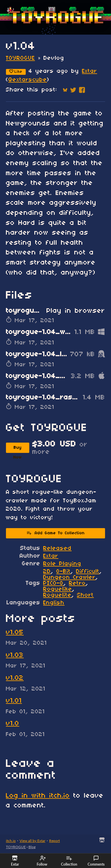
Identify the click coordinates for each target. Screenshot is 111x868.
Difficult (88, 572)
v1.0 (13, 724)
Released (57, 548)
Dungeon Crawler (69, 577)
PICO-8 (53, 583)
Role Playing (62, 564)
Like (16, 72)
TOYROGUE (20, 58)
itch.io (11, 841)
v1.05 (15, 633)
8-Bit (63, 572)
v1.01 (14, 701)
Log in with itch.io (38, 796)
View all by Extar (32, 841)
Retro (77, 583)
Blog (32, 847)
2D (47, 572)
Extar (90, 71)
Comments (96, 861)
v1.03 (15, 655)
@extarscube (28, 80)
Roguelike (58, 589)
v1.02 (15, 678)
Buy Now (18, 449)
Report (54, 841)
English (54, 603)
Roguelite (57, 595)
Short (85, 595)
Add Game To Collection (55, 533)
